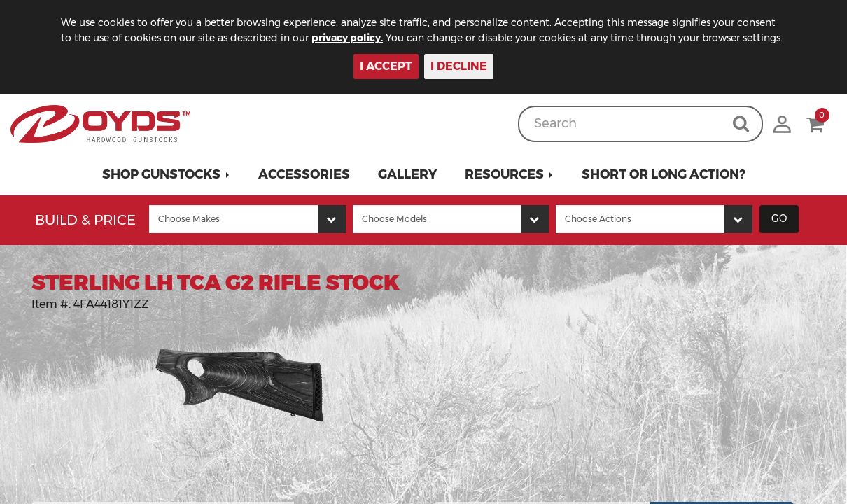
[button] (166, 174)
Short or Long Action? (664, 174)
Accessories (304, 174)
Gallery (407, 174)
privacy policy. (347, 38)
